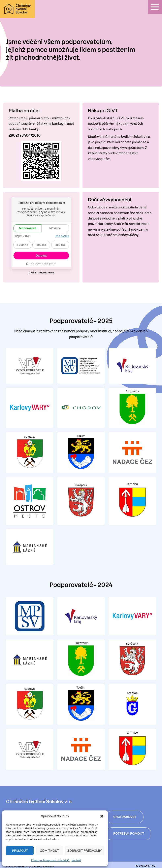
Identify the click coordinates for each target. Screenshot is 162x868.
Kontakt (76, 860)
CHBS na (41, 270)
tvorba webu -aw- (146, 863)
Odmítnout (50, 851)
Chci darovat (125, 813)
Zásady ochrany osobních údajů (50, 860)
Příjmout (20, 851)
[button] (102, 816)
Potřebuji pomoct (129, 831)
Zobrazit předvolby (85, 851)
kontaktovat (138, 224)
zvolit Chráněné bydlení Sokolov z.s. (123, 137)
